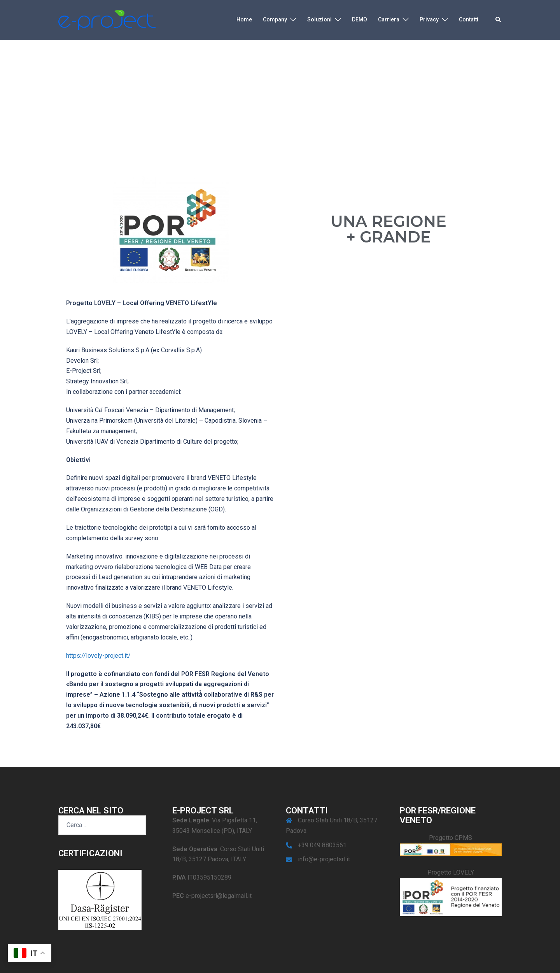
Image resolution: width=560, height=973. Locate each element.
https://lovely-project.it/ (98, 656)
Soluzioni (319, 19)
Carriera (389, 19)
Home (244, 19)
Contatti (469, 19)
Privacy (429, 19)
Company (275, 19)
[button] (499, 20)
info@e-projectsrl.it (324, 859)
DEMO (360, 19)
